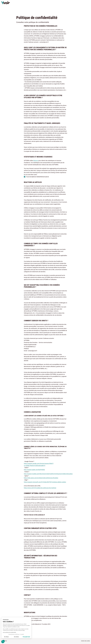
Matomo (36, 161)
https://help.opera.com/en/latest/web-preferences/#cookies (41, 478)
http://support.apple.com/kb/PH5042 (34, 470)
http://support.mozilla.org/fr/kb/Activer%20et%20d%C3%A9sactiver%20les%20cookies (48, 474)
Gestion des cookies (85, 641)
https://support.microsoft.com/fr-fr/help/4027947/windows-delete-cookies (45, 482)
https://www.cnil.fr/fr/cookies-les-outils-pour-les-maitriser (40, 488)
